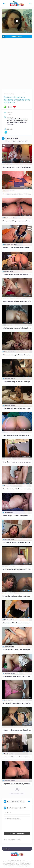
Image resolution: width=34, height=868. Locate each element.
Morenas (25, 119)
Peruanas (10, 121)
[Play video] (17, 21)
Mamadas (9, 92)
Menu (8, 849)
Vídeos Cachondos (20, 122)
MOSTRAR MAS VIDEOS (17, 793)
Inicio (5, 92)
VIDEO (17, 37)
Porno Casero (18, 121)
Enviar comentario (17, 834)
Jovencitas (10, 119)
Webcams (10, 124)
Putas (11, 122)
